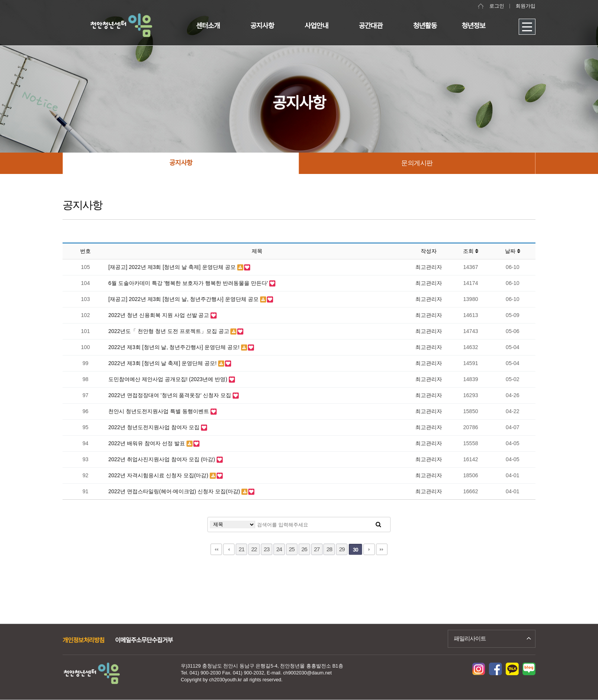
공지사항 (262, 26)
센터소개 (208, 26)
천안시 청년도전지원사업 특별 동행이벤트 (159, 411)
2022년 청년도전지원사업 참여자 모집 (155, 427)
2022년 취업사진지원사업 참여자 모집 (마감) (162, 459)
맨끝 (382, 549)
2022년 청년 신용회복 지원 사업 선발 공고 (159, 315)
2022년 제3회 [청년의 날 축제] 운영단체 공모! (163, 363)
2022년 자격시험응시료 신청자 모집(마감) (159, 475)
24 (279, 549)
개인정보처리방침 (84, 640)
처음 (216, 549)
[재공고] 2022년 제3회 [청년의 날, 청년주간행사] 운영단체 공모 (184, 299)
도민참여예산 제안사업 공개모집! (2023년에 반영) (169, 379)
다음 (369, 549)
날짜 (513, 251)
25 (292, 549)
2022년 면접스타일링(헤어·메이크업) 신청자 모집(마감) (175, 491)
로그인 (497, 6)
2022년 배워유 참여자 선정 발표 (147, 443)
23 (267, 549)
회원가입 (526, 6)
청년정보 (473, 26)
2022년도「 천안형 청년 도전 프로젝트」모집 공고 (169, 331)
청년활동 (425, 26)
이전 (229, 549)
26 (304, 549)
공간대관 (371, 26)
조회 (471, 251)
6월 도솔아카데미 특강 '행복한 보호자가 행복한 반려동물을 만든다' (189, 283)
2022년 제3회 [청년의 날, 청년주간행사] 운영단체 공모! (175, 347)
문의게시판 (417, 163)
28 (329, 549)
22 (254, 549)
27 (317, 549)
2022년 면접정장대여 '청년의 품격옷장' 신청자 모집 (170, 395)
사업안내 (317, 26)
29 (342, 549)
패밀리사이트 (470, 638)
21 (242, 549)
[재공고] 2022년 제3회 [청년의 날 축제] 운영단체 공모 (173, 267)
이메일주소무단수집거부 (144, 640)
